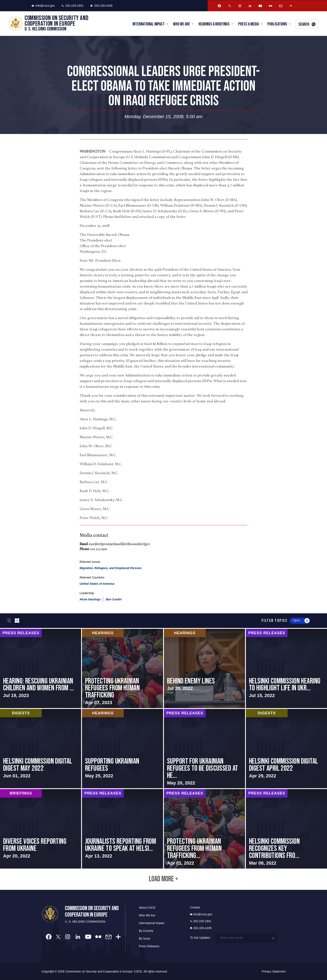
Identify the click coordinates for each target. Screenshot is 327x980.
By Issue (145, 938)
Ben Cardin (114, 599)
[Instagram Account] (240, 6)
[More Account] (291, 6)
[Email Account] (281, 6)
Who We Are (182, 24)
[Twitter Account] (230, 6)
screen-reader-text (41, 668)
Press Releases (149, 946)
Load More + (163, 879)
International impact (152, 923)
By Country (146, 931)
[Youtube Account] (260, 6)
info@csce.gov (43, 6)
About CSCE (147, 908)
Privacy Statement (274, 971)
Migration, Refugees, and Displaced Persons (111, 568)
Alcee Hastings (90, 599)
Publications (277, 24)
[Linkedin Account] (250, 6)
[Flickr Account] (270, 6)
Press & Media (248, 24)
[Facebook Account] (219, 6)
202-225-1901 (73, 6)
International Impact (148, 24)
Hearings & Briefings (214, 24)
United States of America (97, 584)
